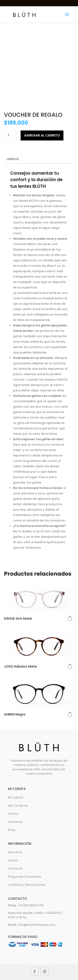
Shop (12, 830)
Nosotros (15, 852)
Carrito (13, 814)
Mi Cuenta (15, 797)
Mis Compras (18, 806)
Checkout (15, 822)
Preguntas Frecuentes (25, 877)
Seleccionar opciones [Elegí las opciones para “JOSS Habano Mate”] (70, 666)
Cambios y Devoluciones (27, 885)
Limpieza (13, 159)
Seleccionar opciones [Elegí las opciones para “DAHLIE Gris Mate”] (70, 618)
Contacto (15, 868)
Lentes (13, 860)
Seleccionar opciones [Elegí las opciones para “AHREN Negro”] (70, 714)
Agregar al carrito (42, 135)
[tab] (39, 159)
